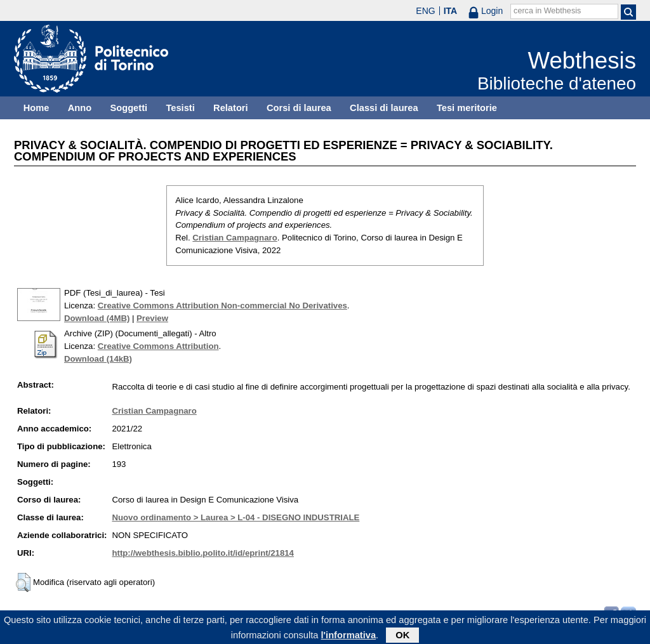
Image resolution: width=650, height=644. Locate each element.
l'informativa (349, 637)
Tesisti (180, 108)
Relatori (231, 108)
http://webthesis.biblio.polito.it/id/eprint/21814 (202, 553)
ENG (425, 11)
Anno (80, 108)
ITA (451, 11)
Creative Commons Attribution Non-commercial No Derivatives (222, 306)
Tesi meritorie (467, 108)
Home (36, 108)
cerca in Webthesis (547, 11)
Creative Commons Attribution (158, 346)
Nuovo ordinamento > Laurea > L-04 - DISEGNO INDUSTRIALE (235, 517)
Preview (152, 318)
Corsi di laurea (299, 108)
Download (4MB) (97, 318)
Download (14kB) (98, 359)
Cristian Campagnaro (235, 238)
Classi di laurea (384, 108)
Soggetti (129, 108)
